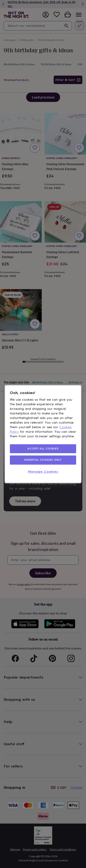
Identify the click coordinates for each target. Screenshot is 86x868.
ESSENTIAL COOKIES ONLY (43, 460)
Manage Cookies (43, 472)
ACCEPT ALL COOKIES (43, 449)
